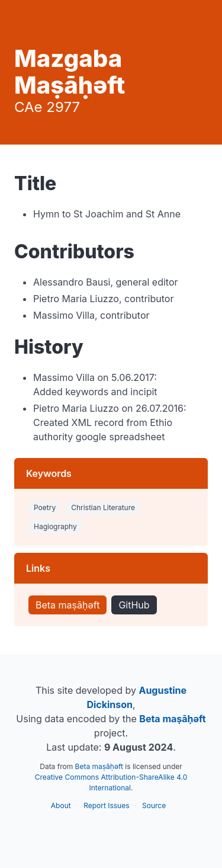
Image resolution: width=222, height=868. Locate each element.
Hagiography (55, 526)
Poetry (45, 507)
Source (154, 805)
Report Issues (106, 805)
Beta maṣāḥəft (67, 605)
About (61, 805)
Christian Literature (103, 507)
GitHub (134, 605)
